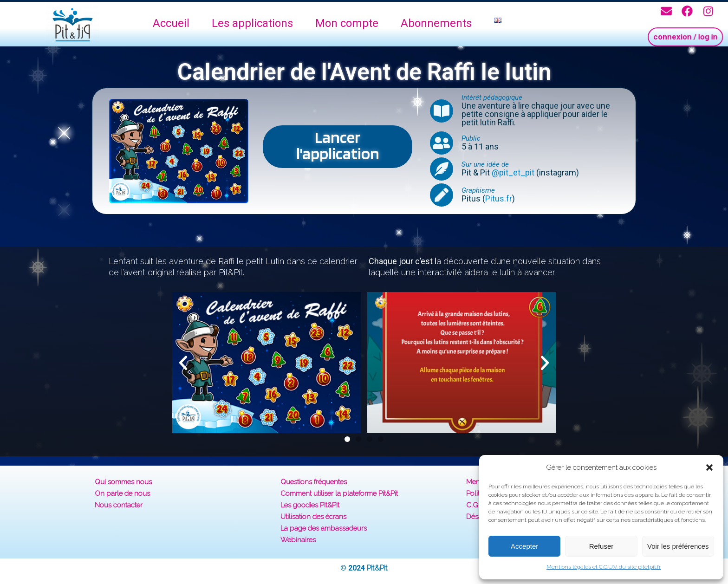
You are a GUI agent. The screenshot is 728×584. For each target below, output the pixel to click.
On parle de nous (122, 493)
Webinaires (298, 540)
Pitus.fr (499, 198)
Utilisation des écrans (313, 517)
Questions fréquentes (314, 482)
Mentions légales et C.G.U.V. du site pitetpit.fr (604, 567)
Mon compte (347, 23)
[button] (709, 467)
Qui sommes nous (123, 482)
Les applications (252, 23)
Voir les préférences (678, 546)
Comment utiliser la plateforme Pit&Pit (339, 493)
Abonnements (436, 23)
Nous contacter (119, 505)
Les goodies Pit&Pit (310, 505)
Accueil (171, 23)
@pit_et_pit (513, 172)
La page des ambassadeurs (324, 528)
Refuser (601, 546)
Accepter (524, 546)
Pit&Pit (377, 568)
